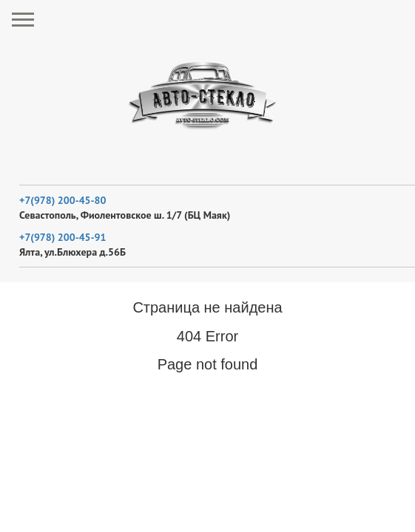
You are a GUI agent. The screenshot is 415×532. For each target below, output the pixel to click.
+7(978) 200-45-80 (63, 200)
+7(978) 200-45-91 (63, 237)
